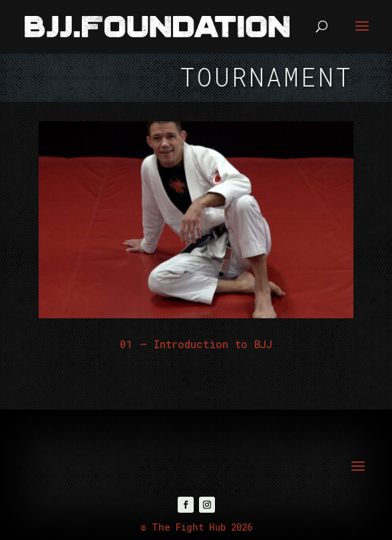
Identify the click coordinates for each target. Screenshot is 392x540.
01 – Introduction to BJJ (196, 344)
